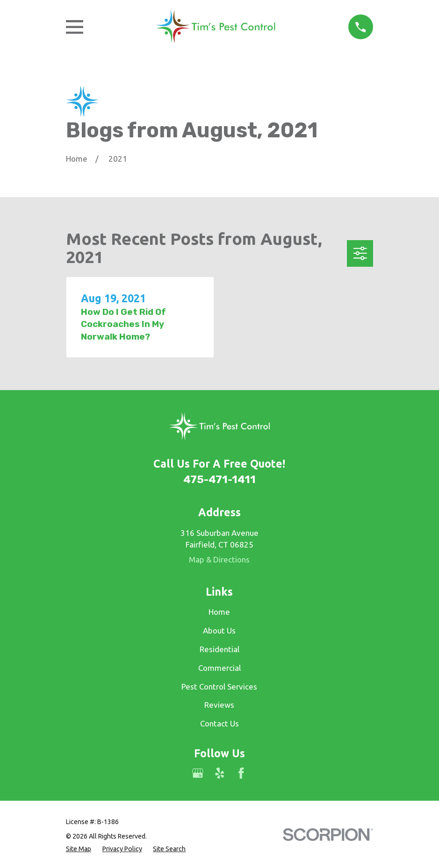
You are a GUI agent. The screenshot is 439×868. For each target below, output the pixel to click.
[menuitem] (79, 849)
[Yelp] (220, 773)
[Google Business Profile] (198, 773)
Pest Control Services (219, 687)
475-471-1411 (219, 480)
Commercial (219, 668)
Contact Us (219, 723)
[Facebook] (241, 773)
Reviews (219, 705)
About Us (219, 630)
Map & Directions (219, 559)
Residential (219, 649)
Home (219, 612)
